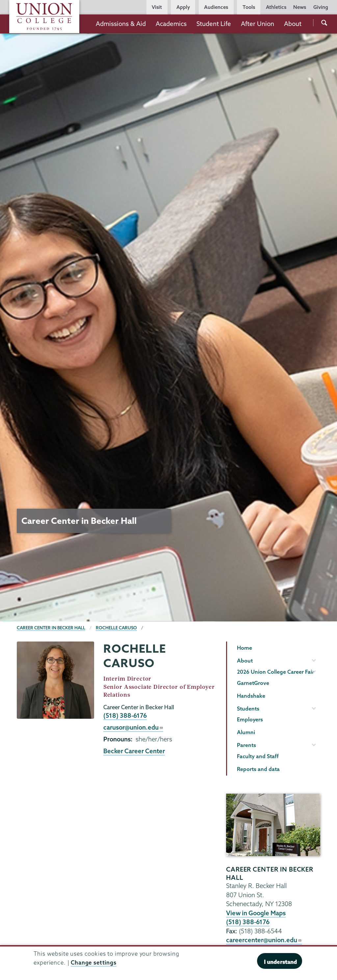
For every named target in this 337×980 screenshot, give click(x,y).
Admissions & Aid (121, 24)
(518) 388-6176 (125, 715)
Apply (183, 7)
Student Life (214, 24)
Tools (249, 7)
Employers (250, 719)
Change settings (94, 962)
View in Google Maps (256, 913)
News (300, 7)
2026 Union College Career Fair (275, 672)
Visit (157, 7)
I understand (280, 962)
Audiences (216, 7)
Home (245, 648)
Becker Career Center (134, 751)
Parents (246, 745)
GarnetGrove (253, 683)
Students (248, 709)
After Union (258, 24)
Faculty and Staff (258, 756)
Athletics (276, 7)
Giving (321, 7)
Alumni (246, 732)
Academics (171, 24)
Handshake (251, 696)
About (293, 24)
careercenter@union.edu (264, 940)
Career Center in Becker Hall (51, 628)
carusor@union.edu (133, 727)
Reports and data (258, 769)
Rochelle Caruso (116, 628)
